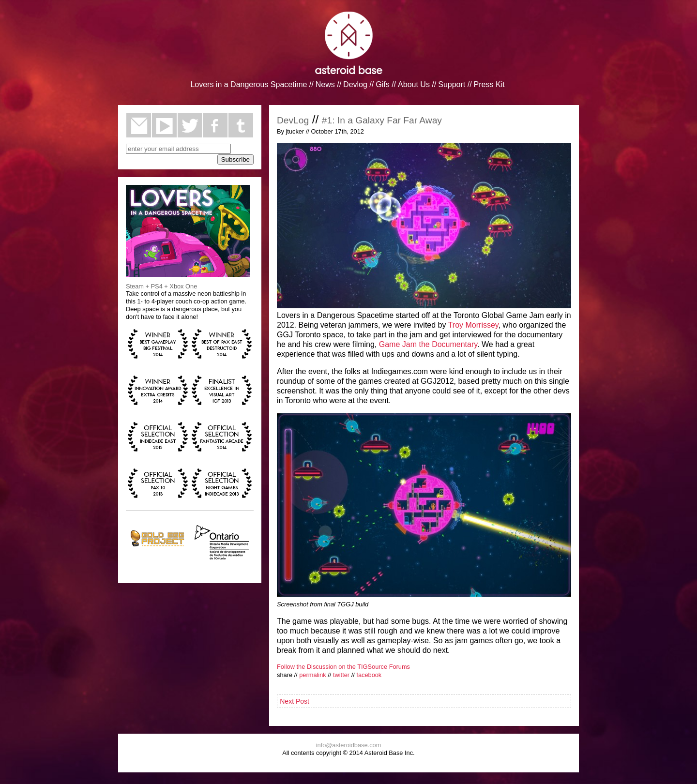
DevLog (293, 120)
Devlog (355, 84)
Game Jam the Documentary (428, 344)
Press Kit (489, 84)
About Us (414, 84)
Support (452, 84)
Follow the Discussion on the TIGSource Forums (343, 667)
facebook (215, 125)
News (325, 84)
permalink (312, 675)
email (139, 125)
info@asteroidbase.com (349, 745)
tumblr (241, 125)
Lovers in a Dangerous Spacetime (249, 84)
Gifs (382, 84)
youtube (164, 125)
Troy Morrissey (473, 325)
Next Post (295, 701)
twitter (190, 125)
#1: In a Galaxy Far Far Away (382, 120)
